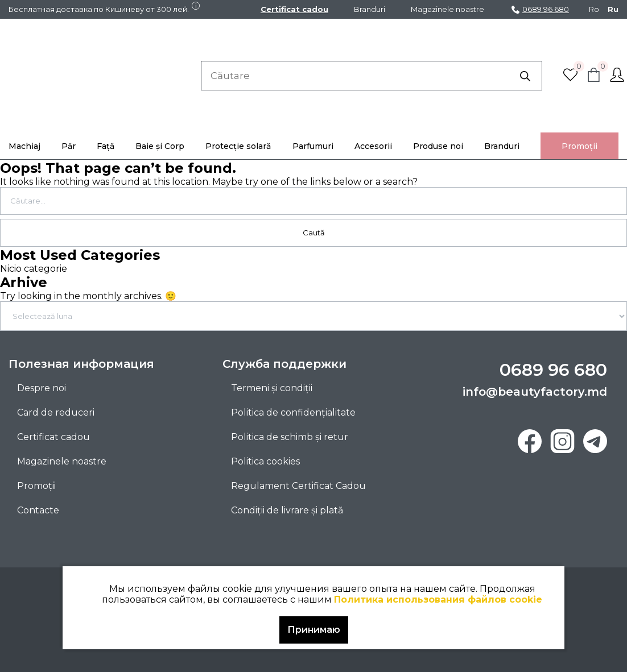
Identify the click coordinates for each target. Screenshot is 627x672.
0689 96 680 (540, 9)
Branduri (370, 9)
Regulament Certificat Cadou (298, 486)
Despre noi (42, 388)
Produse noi (438, 146)
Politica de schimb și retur (290, 437)
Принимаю (314, 630)
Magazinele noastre (447, 9)
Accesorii (373, 146)
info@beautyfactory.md (535, 392)
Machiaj (24, 146)
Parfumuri (313, 146)
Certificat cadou (294, 9)
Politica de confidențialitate (293, 412)
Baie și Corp (160, 146)
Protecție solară (238, 146)
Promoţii (579, 146)
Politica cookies (265, 461)
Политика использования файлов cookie (438, 600)
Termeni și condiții (272, 388)
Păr (69, 146)
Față (106, 146)
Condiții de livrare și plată (287, 510)
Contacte (38, 510)
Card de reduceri (56, 412)
